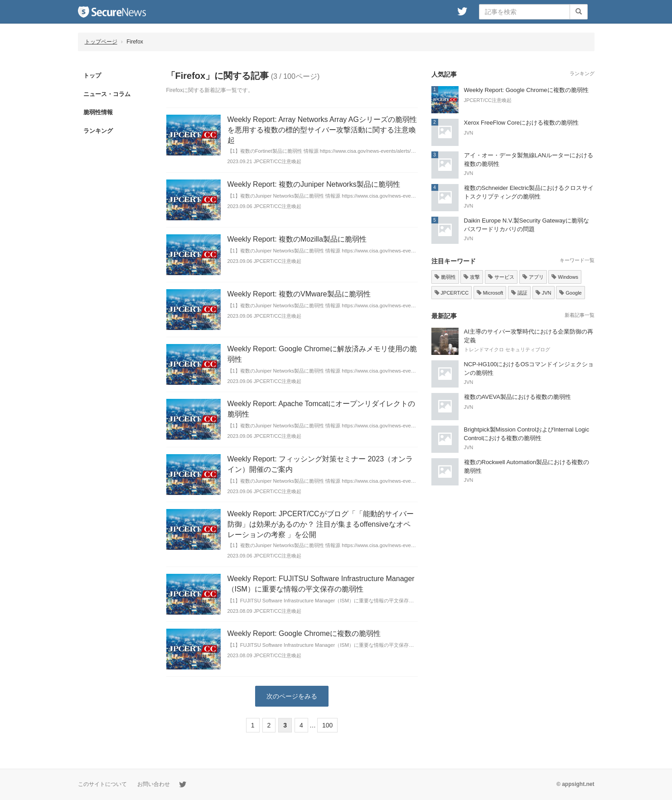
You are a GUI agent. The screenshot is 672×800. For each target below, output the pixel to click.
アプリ (533, 277)
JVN (544, 293)
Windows (565, 277)
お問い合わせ (154, 784)
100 (327, 725)
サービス (501, 277)
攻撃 (472, 277)
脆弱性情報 (98, 112)
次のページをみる (292, 696)
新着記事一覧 (580, 315)
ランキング (98, 131)
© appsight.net (575, 784)
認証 (519, 293)
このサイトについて (102, 784)
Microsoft (490, 293)
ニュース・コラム (107, 94)
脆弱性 (445, 277)
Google (570, 293)
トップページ (101, 42)
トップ (92, 75)
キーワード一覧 (577, 260)
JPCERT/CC (452, 293)
